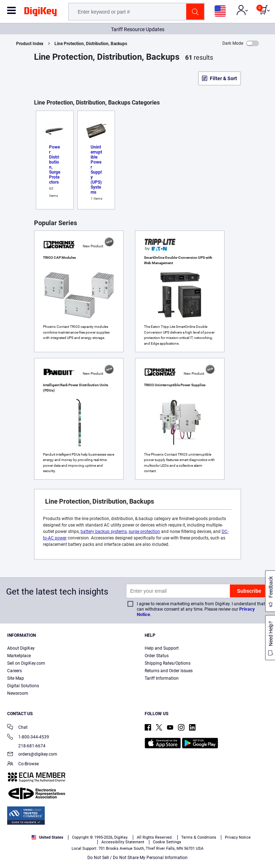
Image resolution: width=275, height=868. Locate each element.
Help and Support (162, 648)
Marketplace (19, 656)
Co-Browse (23, 764)
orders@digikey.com (32, 755)
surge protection (144, 532)
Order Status (157, 656)
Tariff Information (162, 678)
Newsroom (18, 693)
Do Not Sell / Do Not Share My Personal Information (137, 858)
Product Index (30, 44)
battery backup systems (104, 532)
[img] (40, 13)
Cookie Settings (167, 842)
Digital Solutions (23, 686)
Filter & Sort (223, 78)
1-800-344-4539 (28, 738)
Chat (17, 728)
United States (47, 837)
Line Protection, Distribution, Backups (91, 44)
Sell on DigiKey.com (26, 663)
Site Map (16, 678)
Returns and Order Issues (169, 671)
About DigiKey (21, 648)
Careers (15, 671)
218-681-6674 (26, 746)
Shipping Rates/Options (168, 663)
